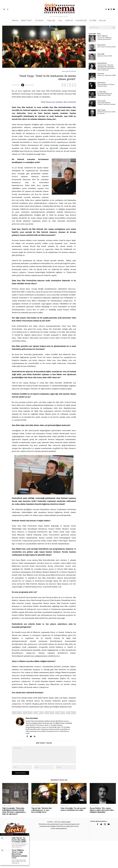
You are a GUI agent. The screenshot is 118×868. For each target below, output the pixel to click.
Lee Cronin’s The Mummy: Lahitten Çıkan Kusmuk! (105, 39)
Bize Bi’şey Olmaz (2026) (105, 56)
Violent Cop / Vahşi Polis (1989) (107, 75)
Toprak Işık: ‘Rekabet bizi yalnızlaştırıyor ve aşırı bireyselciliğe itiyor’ (41, 810)
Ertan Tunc (101, 74)
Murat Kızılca (102, 45)
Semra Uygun (101, 101)
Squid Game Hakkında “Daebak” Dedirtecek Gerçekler (106, 103)
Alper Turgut (101, 110)
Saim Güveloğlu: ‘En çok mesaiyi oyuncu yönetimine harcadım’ (73, 809)
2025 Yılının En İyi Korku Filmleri (107, 47)
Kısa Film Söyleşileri (69, 71)
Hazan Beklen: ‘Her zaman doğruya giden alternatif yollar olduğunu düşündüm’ (102, 810)
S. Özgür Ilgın (102, 92)
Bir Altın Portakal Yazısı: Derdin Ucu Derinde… (106, 113)
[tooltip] (106, 9)
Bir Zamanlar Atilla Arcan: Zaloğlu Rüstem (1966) (105, 94)
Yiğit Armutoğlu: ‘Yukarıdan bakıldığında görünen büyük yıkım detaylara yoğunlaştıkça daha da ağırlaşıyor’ (106, 67)
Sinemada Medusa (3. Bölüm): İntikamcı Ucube (106, 85)
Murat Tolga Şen (102, 36)
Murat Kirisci (101, 83)
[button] (114, 27)
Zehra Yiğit (101, 54)
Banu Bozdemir (29, 85)
